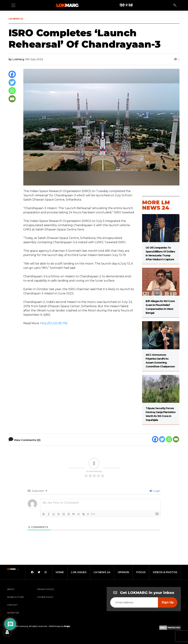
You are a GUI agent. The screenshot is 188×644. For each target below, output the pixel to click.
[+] (93, 514)
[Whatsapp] (12, 91)
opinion (123, 572)
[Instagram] (46, 572)
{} (88, 514)
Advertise (13, 613)
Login (155, 491)
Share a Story (16, 597)
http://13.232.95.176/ (54, 323)
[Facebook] (12, 74)
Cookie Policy (45, 597)
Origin (67, 626)
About (11, 589)
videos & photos (165, 572)
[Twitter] (12, 82)
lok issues (79, 572)
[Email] (12, 99)
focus (141, 572)
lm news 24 (102, 572)
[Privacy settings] (7, 632)
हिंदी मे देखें (126, 5)
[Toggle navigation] (13, 5)
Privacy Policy (46, 589)
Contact (12, 605)
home (60, 572)
